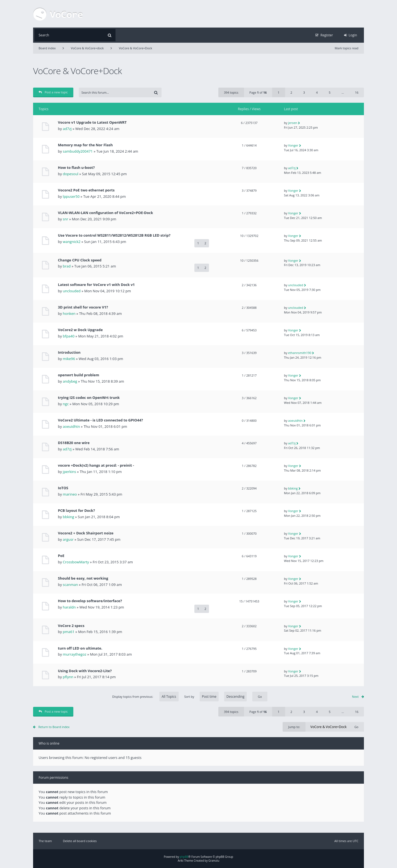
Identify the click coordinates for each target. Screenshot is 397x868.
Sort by (215, 697)
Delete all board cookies (80, 841)
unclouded (72, 291)
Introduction (69, 352)
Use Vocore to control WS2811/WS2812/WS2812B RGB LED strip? (114, 235)
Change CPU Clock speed (80, 260)
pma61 (69, 632)
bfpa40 (69, 336)
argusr (68, 539)
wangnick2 (72, 242)
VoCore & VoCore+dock (87, 48)
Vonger (293, 145)
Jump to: (294, 727)
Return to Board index (54, 727)
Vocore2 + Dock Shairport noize (86, 533)
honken (69, 313)
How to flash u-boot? (76, 168)
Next (355, 697)
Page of (258, 92)
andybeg (70, 381)
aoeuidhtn (71, 426)
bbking (293, 488)
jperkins (69, 472)
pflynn (68, 677)
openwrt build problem (79, 375)
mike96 (69, 359)
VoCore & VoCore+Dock (135, 48)
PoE (61, 556)
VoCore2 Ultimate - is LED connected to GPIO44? (100, 420)
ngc (66, 404)
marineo (70, 494)
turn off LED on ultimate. (80, 648)
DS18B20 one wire (74, 443)
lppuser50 (71, 196)
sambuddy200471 (78, 151)
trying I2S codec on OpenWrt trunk (89, 398)
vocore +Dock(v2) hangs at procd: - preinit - (96, 465)
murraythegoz (75, 654)
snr (65, 219)
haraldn (69, 607)
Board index (47, 48)
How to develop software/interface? (90, 601)
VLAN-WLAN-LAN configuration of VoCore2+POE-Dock (105, 213)
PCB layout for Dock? (76, 511)
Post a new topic (53, 92)
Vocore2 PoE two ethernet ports (86, 190)
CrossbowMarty (76, 562)
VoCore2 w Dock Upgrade (80, 330)
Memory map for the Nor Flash (85, 145)
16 (357, 92)
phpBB (184, 857)
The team (45, 841)
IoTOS (63, 488)
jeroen (293, 123)
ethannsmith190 (300, 353)
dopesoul (71, 174)
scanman (70, 585)
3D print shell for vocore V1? (83, 307)
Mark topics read (347, 48)
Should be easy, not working (83, 578)
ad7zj (67, 129)
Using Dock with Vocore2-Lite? (85, 671)
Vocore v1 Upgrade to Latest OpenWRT (92, 122)
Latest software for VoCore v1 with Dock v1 (96, 285)
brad (67, 266)
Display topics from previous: (145, 697)
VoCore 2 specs (71, 626)
